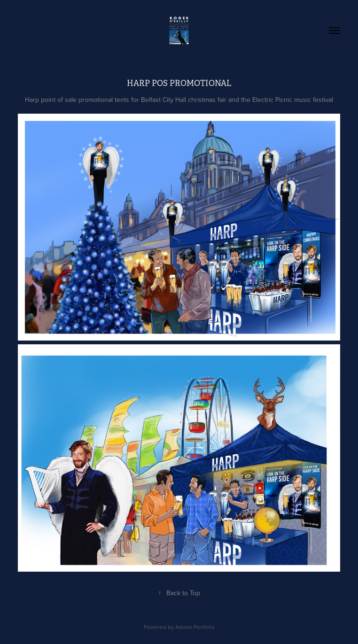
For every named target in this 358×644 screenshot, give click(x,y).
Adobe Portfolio (195, 627)
